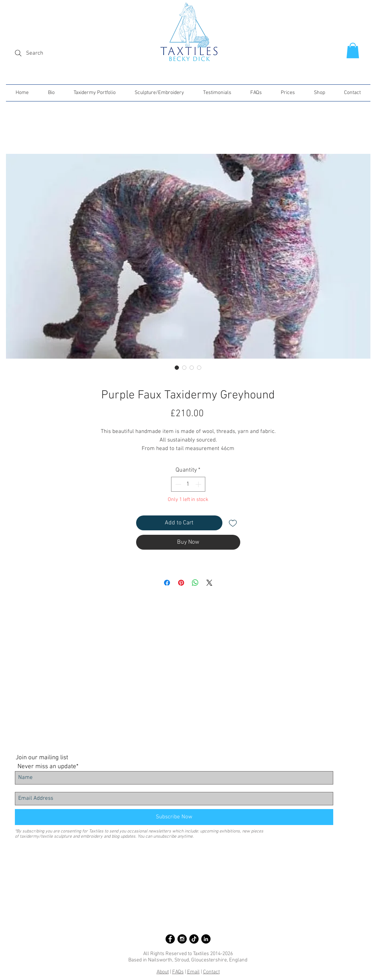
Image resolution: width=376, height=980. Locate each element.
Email (193, 972)
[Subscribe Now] (174, 817)
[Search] (49, 53)
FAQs (178, 972)
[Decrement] (177, 484)
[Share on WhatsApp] (195, 583)
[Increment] (199, 484)
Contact (211, 972)
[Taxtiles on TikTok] (194, 939)
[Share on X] (209, 583)
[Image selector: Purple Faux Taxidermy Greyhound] (177, 368)
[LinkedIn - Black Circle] (206, 939)
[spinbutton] (188, 484)
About (163, 972)
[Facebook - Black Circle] (170, 939)
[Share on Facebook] (167, 583)
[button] (353, 51)
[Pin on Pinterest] (181, 583)
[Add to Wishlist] (233, 523)
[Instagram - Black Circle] (182, 939)
